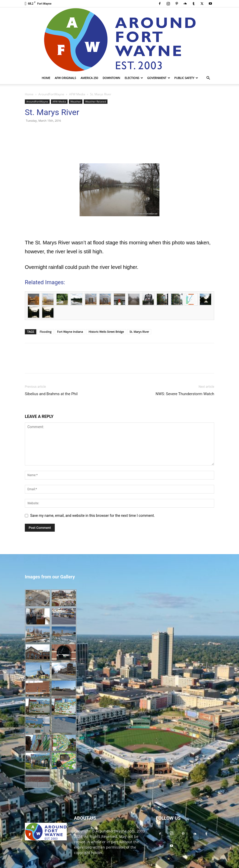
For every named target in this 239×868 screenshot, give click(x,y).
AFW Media (77, 94)
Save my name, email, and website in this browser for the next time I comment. (93, 516)
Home (46, 78)
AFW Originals (65, 78)
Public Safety (186, 78)
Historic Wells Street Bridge (106, 332)
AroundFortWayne (51, 94)
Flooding (46, 332)
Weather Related (96, 101)
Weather (76, 101)
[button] (208, 78)
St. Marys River (139, 332)
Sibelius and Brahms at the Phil (51, 394)
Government (159, 78)
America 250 (89, 78)
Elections (134, 78)
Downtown (111, 78)
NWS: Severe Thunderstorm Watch (185, 394)
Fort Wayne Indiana (70, 332)
